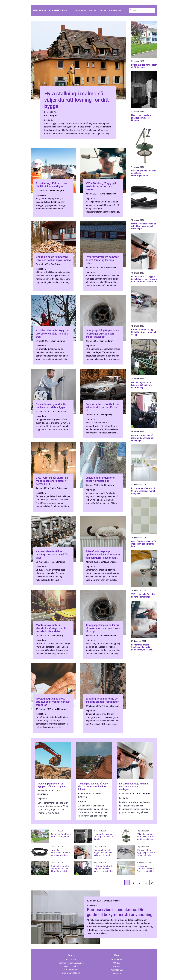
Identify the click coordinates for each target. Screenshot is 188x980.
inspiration (49, 120)
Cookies (102, 10)
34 (152, 883)
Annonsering (81, 10)
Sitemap (117, 974)
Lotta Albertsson (108, 194)
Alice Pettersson (108, 267)
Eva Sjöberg (56, 264)
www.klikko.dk (74, 973)
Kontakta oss (115, 10)
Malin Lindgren (57, 191)
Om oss (93, 10)
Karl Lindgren (51, 115)
